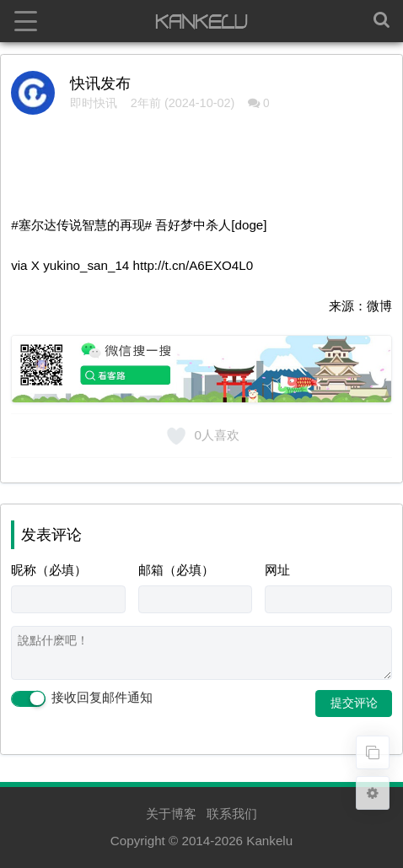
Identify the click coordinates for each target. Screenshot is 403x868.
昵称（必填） (49, 570)
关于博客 (171, 814)
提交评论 (354, 703)
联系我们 (232, 814)
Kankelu (269, 841)
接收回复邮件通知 (82, 698)
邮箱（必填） (176, 570)
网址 (277, 570)
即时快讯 (94, 103)
